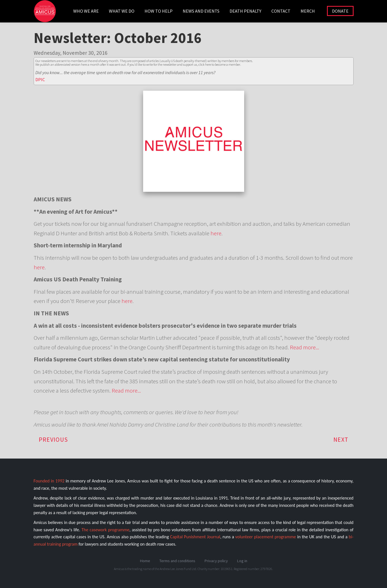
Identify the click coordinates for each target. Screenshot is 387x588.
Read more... (304, 347)
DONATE (340, 11)
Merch (308, 11)
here (216, 233)
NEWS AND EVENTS (201, 11)
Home (145, 561)
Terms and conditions (177, 561)
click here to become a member (219, 64)
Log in (242, 561)
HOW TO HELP (159, 11)
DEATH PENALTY (245, 11)
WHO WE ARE (86, 11)
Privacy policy (216, 561)
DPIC (40, 79)
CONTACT (281, 11)
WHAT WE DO (122, 11)
